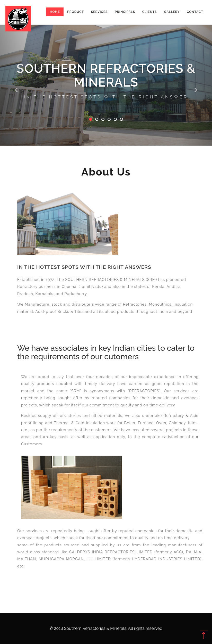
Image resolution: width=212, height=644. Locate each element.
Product (76, 12)
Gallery (172, 12)
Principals (125, 12)
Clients (150, 12)
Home (55, 12)
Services (99, 12)
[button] (16, 73)
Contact (195, 12)
